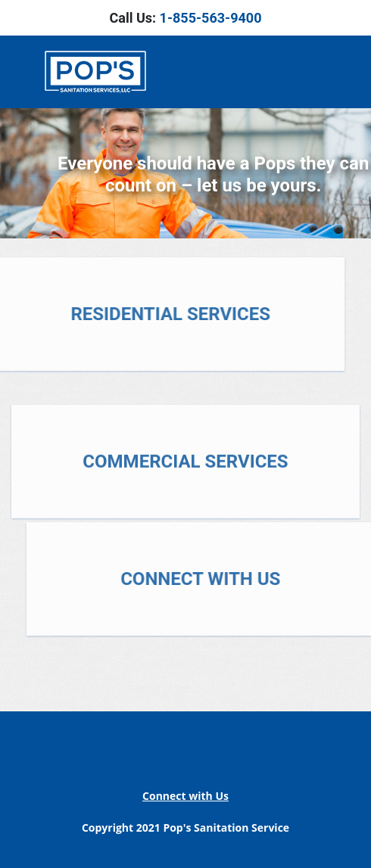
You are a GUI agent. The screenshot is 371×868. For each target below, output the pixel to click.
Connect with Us (185, 796)
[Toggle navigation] (330, 72)
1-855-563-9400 (211, 18)
